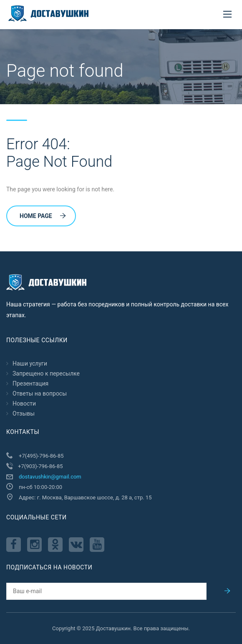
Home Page (43, 216)
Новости (24, 403)
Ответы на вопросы (40, 393)
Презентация (30, 383)
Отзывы (24, 413)
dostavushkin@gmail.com (50, 477)
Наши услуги (30, 363)
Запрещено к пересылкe (46, 373)
